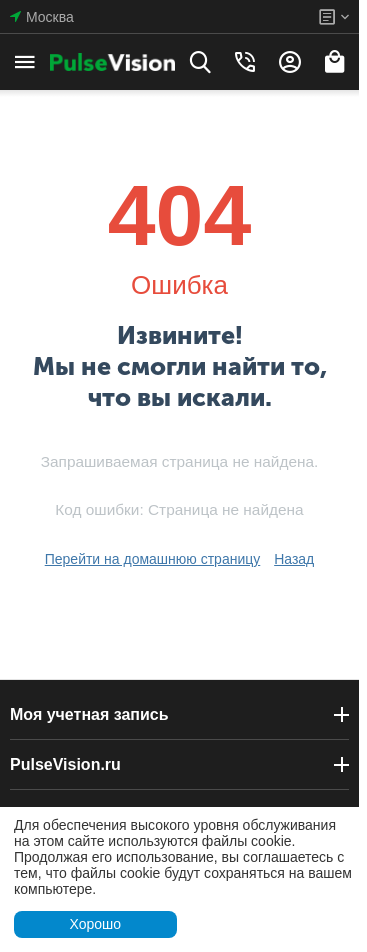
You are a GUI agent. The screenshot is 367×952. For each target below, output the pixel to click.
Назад (294, 559)
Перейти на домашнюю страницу (153, 559)
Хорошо (95, 924)
